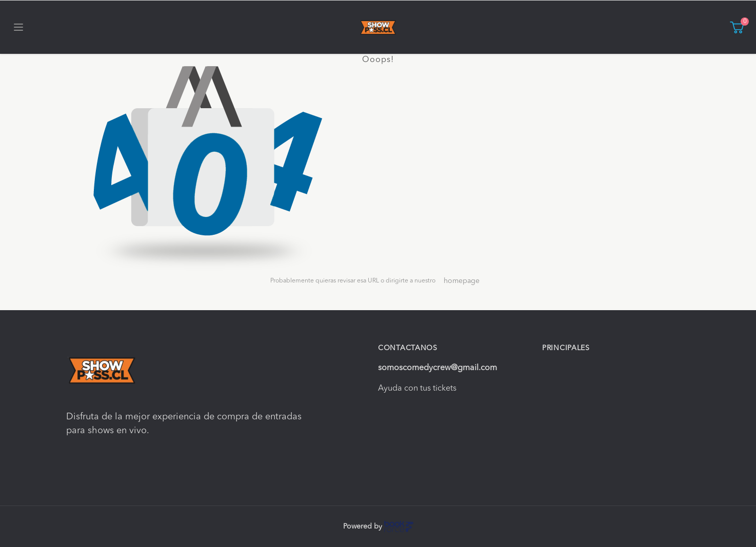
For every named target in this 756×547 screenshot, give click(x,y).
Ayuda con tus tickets (417, 389)
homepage (462, 281)
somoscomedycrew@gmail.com (437, 368)
